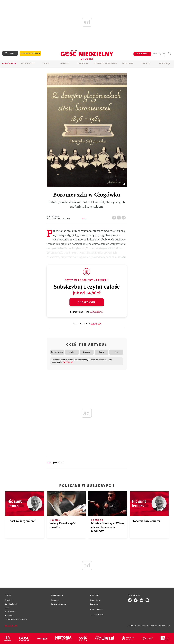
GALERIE (65, 64)
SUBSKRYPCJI (96, 312)
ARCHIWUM (83, 64)
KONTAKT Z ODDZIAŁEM (105, 64)
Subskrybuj (87, 302)
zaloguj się (159, 54)
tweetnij (119, 217)
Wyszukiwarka (169, 54)
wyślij (124, 217)
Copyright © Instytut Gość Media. (139, 625)
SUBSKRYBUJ (142, 54)
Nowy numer (9, 64)
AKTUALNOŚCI (28, 64)
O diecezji (165, 64)
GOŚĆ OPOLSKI (59, 463)
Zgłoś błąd (11, 626)
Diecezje (146, 64)
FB (115, 217)
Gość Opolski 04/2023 (59, 219)
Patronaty (128, 64)
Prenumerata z (30, 53)
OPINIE (46, 64)
